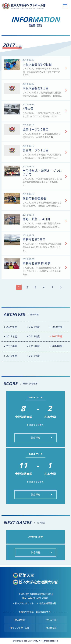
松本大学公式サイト (24, 603)
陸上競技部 (51, 628)
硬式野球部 (20, 620)
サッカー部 (51, 620)
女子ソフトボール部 (20, 628)
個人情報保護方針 (48, 603)
